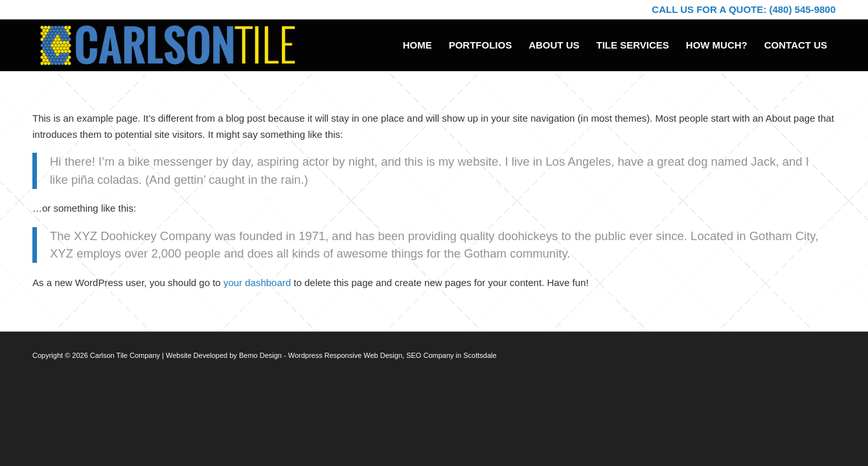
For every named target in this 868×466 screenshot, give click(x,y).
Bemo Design (260, 355)
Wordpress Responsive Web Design (345, 355)
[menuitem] (417, 45)
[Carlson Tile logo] (167, 45)
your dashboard (257, 283)
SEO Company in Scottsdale (451, 355)
